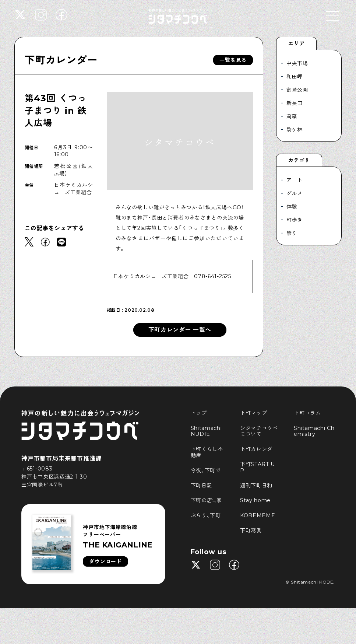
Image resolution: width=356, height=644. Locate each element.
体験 (292, 207)
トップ (199, 413)
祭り (292, 233)
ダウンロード (105, 561)
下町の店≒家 (206, 500)
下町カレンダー (61, 60)
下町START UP (258, 467)
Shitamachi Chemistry (314, 431)
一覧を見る (233, 60)
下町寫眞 (251, 531)
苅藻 (292, 116)
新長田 (295, 103)
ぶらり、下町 (206, 515)
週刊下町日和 (256, 486)
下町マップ (254, 413)
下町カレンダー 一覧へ (180, 330)
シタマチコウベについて (259, 431)
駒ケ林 (295, 130)
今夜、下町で (206, 470)
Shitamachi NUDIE (207, 431)
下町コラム (307, 413)
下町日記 (202, 486)
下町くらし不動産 (207, 452)
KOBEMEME (258, 515)
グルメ (295, 193)
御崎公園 (297, 90)
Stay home (255, 500)
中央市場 (297, 63)
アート (295, 180)
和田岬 (295, 77)
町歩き (295, 220)
